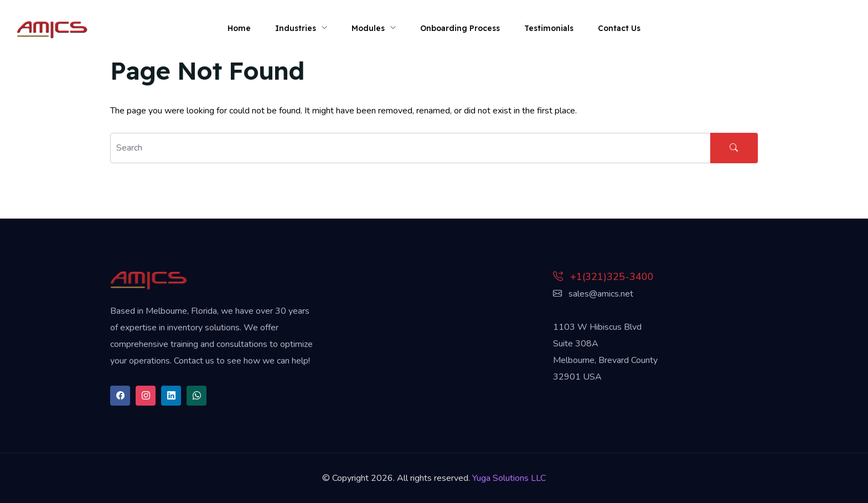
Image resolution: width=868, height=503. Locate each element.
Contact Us (619, 28)
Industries (296, 28)
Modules (368, 28)
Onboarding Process (460, 28)
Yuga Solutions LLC (509, 478)
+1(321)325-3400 (603, 277)
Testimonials (549, 28)
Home (239, 28)
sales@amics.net (593, 294)
